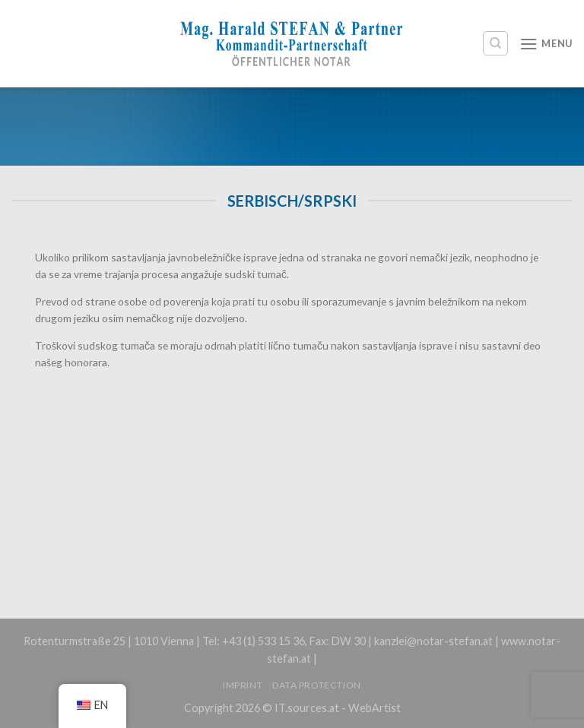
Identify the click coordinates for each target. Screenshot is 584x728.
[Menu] (546, 44)
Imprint (243, 685)
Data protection (317, 685)
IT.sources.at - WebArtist (338, 708)
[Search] (495, 43)
